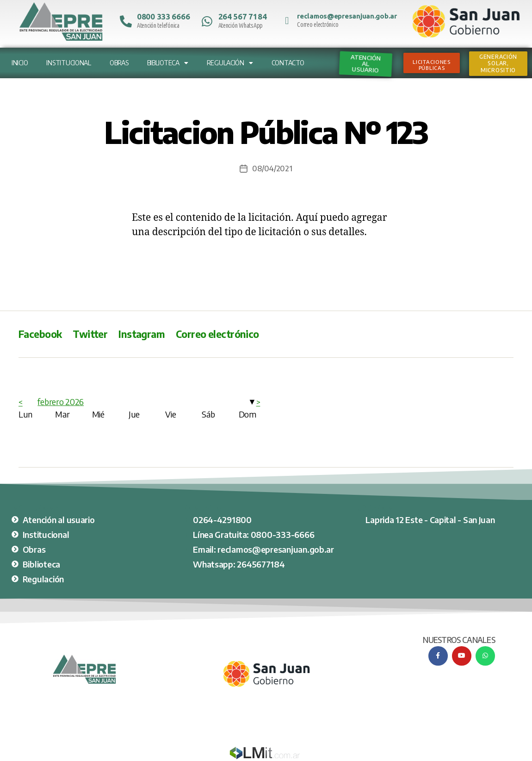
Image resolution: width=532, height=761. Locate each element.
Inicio (20, 63)
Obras (119, 63)
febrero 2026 (61, 402)
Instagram (142, 334)
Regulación (230, 63)
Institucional (69, 63)
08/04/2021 (272, 168)
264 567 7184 (243, 16)
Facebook (40, 334)
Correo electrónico (217, 334)
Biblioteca (168, 63)
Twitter (90, 334)
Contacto (288, 63)
